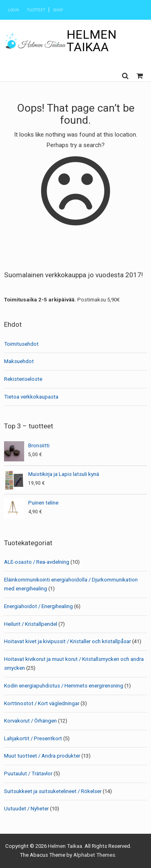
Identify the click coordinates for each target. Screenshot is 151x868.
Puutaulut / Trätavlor (28, 774)
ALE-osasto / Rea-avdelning (37, 562)
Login (13, 10)
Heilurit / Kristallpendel (31, 624)
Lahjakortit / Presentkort (33, 738)
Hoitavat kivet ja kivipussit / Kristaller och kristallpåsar (67, 641)
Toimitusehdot (21, 344)
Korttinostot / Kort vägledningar (42, 703)
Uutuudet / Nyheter (26, 809)
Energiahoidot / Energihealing (38, 606)
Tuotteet (36, 10)
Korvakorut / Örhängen (30, 721)
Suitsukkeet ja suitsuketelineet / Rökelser (53, 791)
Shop (58, 10)
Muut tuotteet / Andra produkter (42, 756)
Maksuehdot (19, 361)
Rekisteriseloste (23, 379)
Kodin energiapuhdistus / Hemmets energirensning (64, 686)
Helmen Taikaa (91, 40)
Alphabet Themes (94, 855)
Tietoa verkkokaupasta (31, 397)
